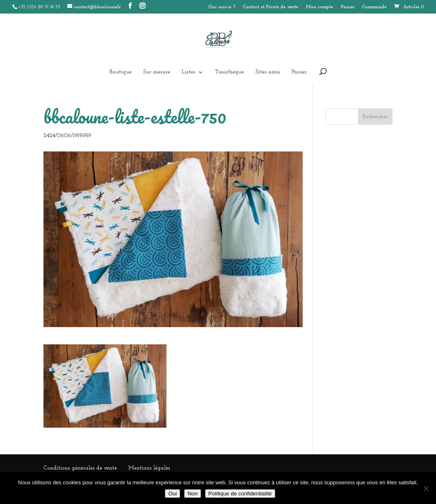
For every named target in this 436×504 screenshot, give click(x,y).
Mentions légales (149, 468)
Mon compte (320, 7)
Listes (188, 72)
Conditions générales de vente (80, 468)
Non (192, 494)
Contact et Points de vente (271, 7)
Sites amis (268, 72)
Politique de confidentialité (240, 494)
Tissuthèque (229, 72)
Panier (348, 7)
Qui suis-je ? (222, 7)
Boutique (121, 72)
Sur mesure (157, 72)
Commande (374, 7)
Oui (172, 494)
